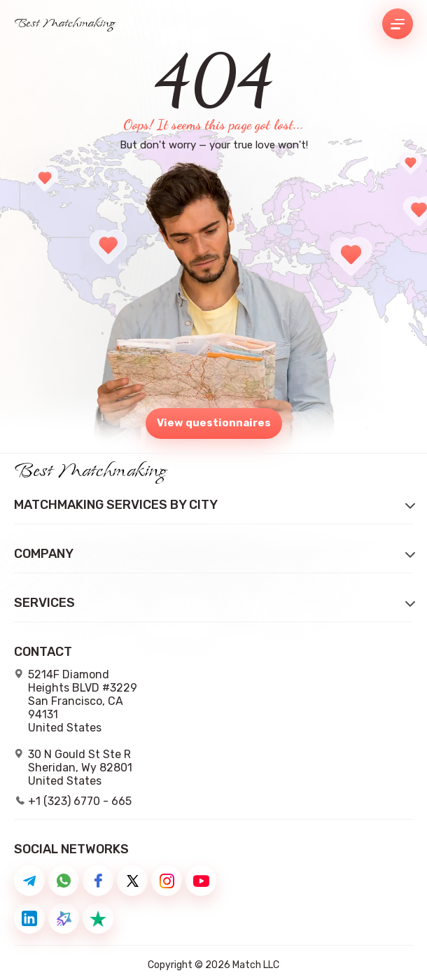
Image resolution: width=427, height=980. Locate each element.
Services (44, 603)
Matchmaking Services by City (116, 505)
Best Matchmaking (65, 24)
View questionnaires (214, 423)
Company (44, 554)
